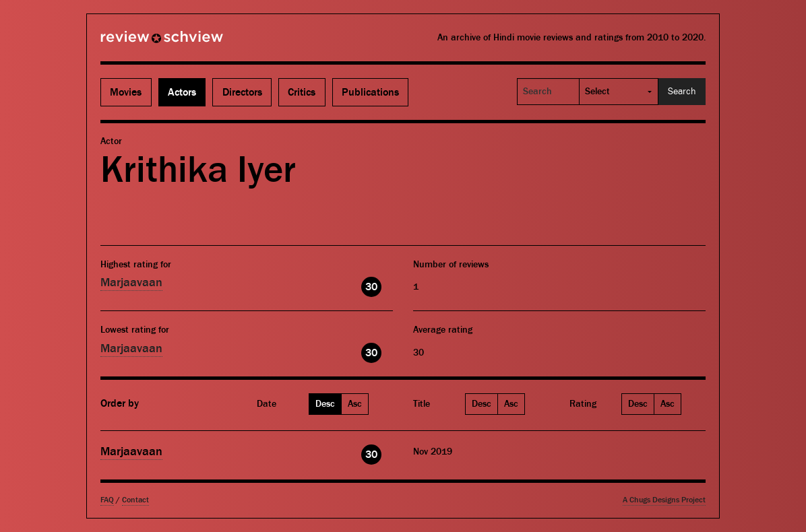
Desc (325, 404)
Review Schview (139, 42)
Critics (302, 92)
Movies (126, 92)
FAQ (107, 500)
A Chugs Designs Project (664, 500)
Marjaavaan (131, 282)
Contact (135, 500)
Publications (370, 92)
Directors (242, 92)
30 (371, 287)
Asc (355, 404)
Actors (182, 92)
